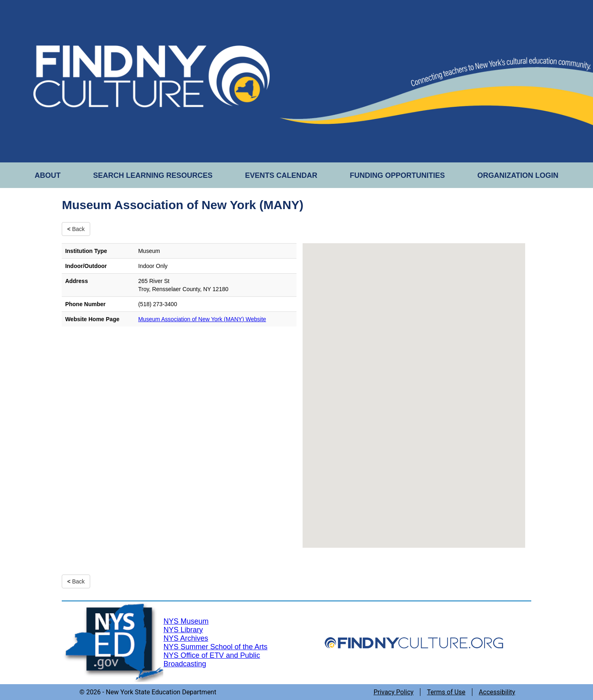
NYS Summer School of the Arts (215, 647)
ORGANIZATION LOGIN (518, 175)
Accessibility (497, 692)
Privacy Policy (394, 692)
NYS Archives (186, 638)
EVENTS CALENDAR (281, 175)
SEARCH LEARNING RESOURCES (153, 175)
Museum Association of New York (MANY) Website (202, 319)
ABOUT (48, 175)
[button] (414, 388)
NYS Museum (186, 621)
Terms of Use (446, 692)
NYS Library (183, 630)
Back (76, 229)
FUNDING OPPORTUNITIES (397, 175)
